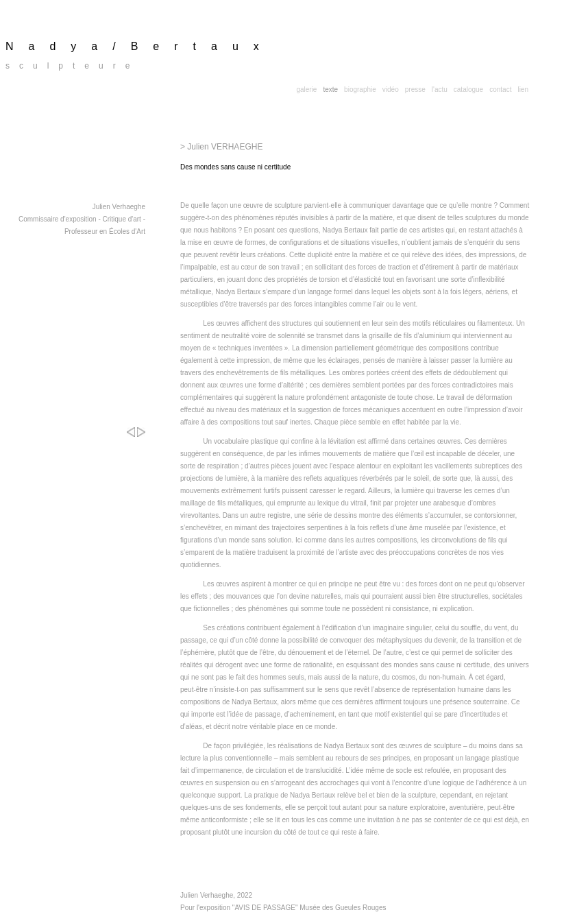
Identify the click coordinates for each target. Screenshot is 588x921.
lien (523, 89)
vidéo (391, 89)
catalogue (468, 89)
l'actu (440, 89)
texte (330, 89)
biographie (360, 89)
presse (415, 89)
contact (500, 89)
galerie (306, 89)
